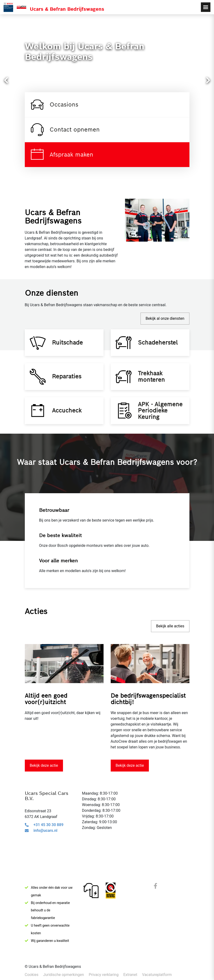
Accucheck (68, 421)
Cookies (32, 975)
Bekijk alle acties (170, 638)
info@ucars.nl (45, 843)
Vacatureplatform (157, 975)
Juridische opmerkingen (64, 975)
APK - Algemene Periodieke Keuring (162, 421)
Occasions (54, 105)
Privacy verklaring (104, 975)
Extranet (130, 975)
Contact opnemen (65, 130)
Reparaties (68, 383)
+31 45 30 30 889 (48, 837)
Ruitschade (69, 344)
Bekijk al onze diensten (165, 318)
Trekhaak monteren (153, 383)
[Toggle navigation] (206, 7)
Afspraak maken (61, 155)
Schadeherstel (159, 344)
